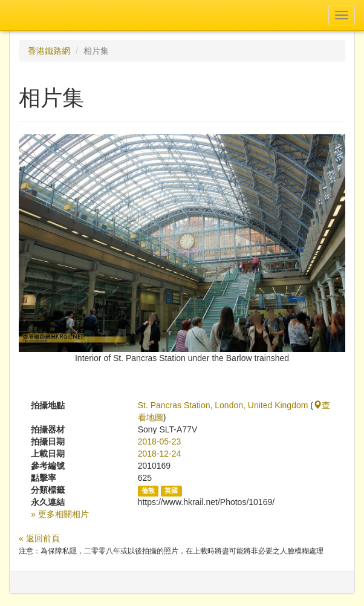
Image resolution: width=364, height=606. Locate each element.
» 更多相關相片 (60, 514)
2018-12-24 (160, 454)
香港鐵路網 (49, 51)
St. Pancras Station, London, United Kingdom (223, 405)
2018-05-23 (160, 441)
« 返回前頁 (39, 538)
